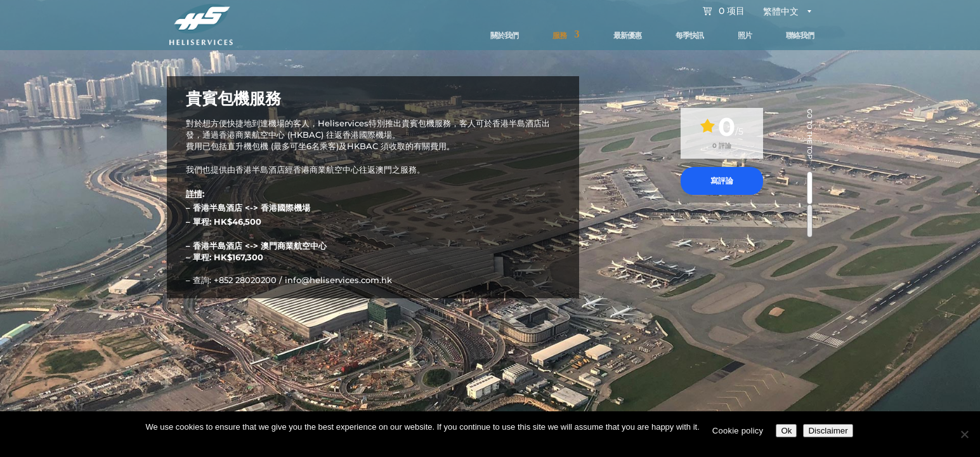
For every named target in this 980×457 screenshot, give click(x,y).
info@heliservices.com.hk (338, 280)
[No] (964, 434)
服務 (559, 35)
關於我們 (504, 35)
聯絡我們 (800, 35)
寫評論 (722, 181)
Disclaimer (828, 431)
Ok (786, 431)
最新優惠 (627, 35)
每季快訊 (689, 35)
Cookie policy (738, 431)
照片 (745, 35)
